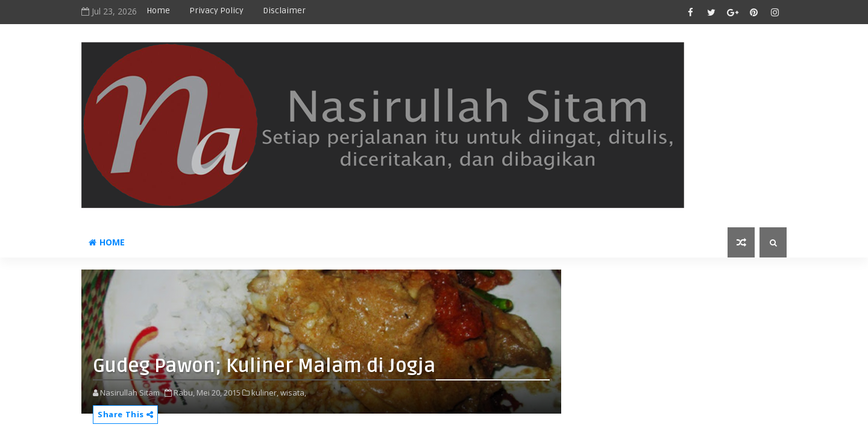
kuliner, (265, 393)
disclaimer (284, 11)
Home (158, 11)
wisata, (293, 393)
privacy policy (216, 11)
